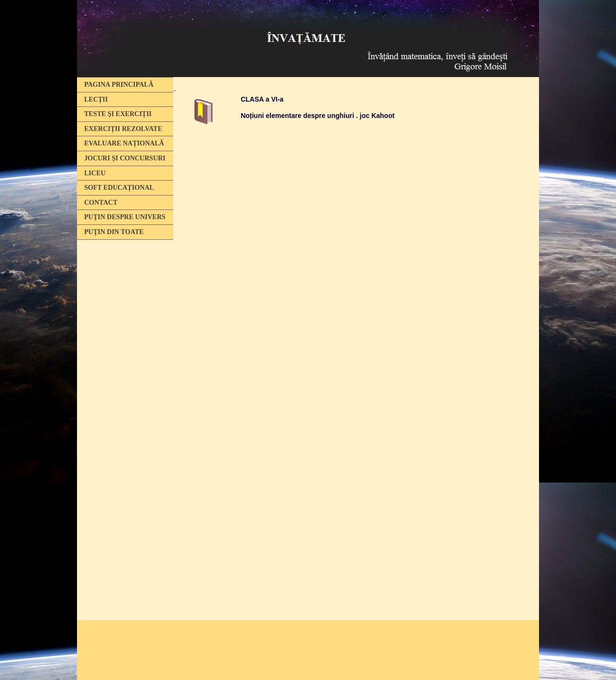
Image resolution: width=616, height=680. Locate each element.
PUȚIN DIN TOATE (114, 232)
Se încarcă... (356, 358)
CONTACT (101, 203)
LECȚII (96, 99)
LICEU (95, 173)
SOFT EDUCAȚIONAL (119, 188)
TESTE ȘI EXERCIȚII (118, 114)
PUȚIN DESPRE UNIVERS (125, 217)
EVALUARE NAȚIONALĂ (124, 143)
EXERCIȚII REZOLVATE (123, 129)
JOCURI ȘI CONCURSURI (125, 158)
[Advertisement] (123, 392)
